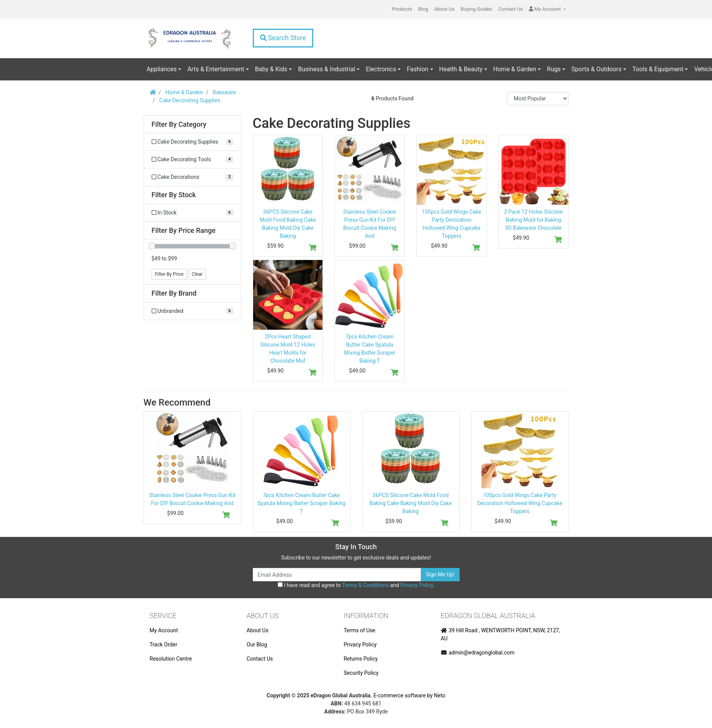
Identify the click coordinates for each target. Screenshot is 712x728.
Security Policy (361, 673)
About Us (444, 9)
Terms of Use (359, 630)
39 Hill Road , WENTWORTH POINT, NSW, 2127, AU (501, 634)
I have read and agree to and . (356, 585)
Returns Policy (361, 659)
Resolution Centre (171, 659)
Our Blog (257, 645)
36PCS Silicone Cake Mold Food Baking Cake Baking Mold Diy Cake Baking (410, 503)
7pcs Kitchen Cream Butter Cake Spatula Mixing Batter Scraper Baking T (301, 503)
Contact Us (511, 9)
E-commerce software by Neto (409, 695)
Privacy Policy (417, 585)
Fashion (417, 69)
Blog (423, 9)
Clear (197, 274)
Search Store (283, 38)
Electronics (381, 69)
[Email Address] (337, 575)
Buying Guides (476, 9)
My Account (164, 630)
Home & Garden (515, 69)
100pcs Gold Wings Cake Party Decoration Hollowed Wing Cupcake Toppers (520, 503)
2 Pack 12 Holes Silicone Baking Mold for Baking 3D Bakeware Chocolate (533, 220)
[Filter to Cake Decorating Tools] (192, 160)
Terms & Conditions (365, 585)
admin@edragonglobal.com (478, 653)
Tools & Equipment (658, 69)
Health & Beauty (461, 69)
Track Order (164, 645)
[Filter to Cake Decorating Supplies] (192, 142)
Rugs (554, 69)
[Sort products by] (538, 99)
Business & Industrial (327, 69)
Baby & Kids (271, 69)
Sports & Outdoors (597, 69)
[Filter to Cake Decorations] (192, 177)
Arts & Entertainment (216, 69)
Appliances (162, 69)
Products (402, 9)
